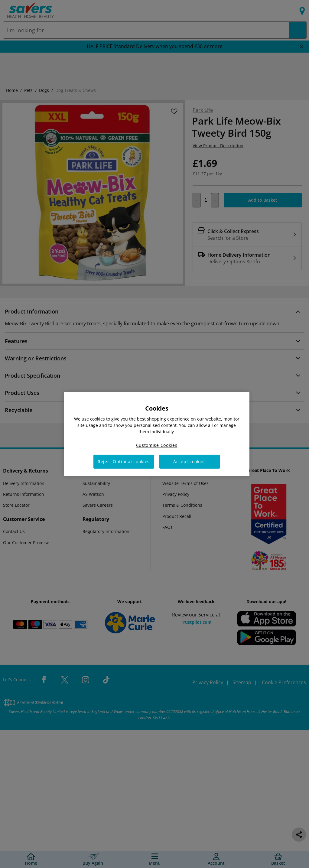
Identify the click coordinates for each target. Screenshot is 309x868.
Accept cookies (190, 462)
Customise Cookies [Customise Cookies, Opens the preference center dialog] (157, 445)
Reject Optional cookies (124, 462)
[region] (156, 434)
